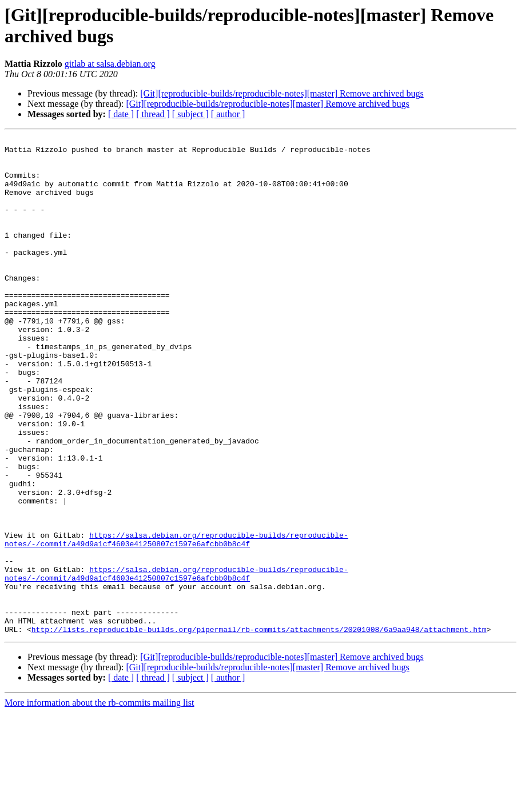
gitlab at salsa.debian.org (110, 64)
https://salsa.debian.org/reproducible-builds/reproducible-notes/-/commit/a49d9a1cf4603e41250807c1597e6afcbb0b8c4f (176, 621)
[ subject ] (190, 114)
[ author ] (228, 114)
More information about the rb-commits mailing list (100, 802)
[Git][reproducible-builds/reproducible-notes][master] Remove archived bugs (282, 93)
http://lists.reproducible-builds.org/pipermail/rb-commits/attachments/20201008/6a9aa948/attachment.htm (259, 729)
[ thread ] (153, 114)
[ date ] (121, 114)
